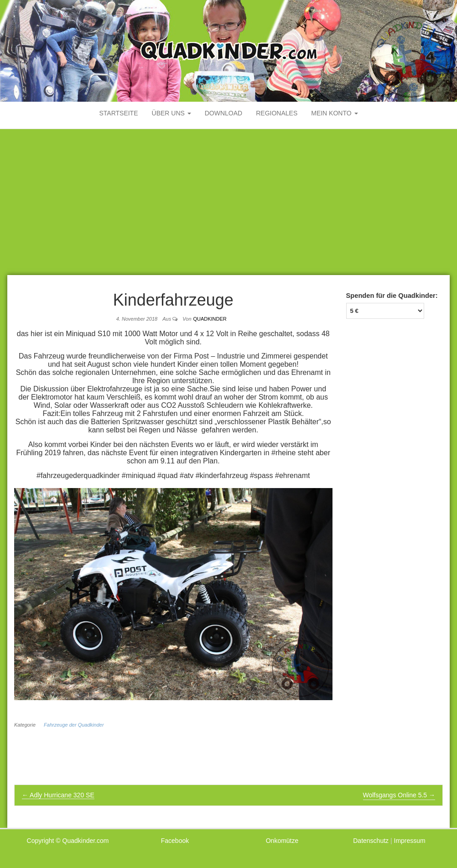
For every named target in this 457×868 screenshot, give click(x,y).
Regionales (277, 113)
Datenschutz (371, 841)
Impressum (410, 841)
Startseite (118, 113)
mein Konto (334, 113)
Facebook (175, 841)
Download (223, 113)
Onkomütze (282, 841)
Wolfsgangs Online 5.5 (399, 795)
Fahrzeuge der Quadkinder (74, 725)
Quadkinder (210, 319)
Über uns (171, 113)
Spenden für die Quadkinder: (392, 296)
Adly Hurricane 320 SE (58, 795)
